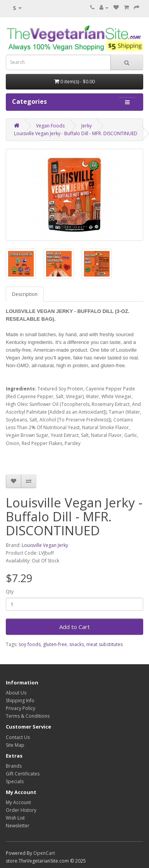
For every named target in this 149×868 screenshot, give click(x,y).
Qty (10, 592)
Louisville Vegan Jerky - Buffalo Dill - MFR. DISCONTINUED (76, 133)
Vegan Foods (50, 126)
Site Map (15, 745)
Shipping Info (20, 700)
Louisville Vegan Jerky (45, 545)
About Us (16, 693)
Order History (21, 810)
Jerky (86, 126)
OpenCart (44, 853)
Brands (14, 766)
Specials (15, 781)
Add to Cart (74, 627)
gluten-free (55, 644)
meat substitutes (104, 644)
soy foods (30, 644)
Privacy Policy (21, 708)
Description (25, 294)
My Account (18, 802)
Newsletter (18, 826)
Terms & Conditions (28, 716)
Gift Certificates (23, 774)
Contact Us (18, 737)
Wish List (15, 818)
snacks (77, 644)
